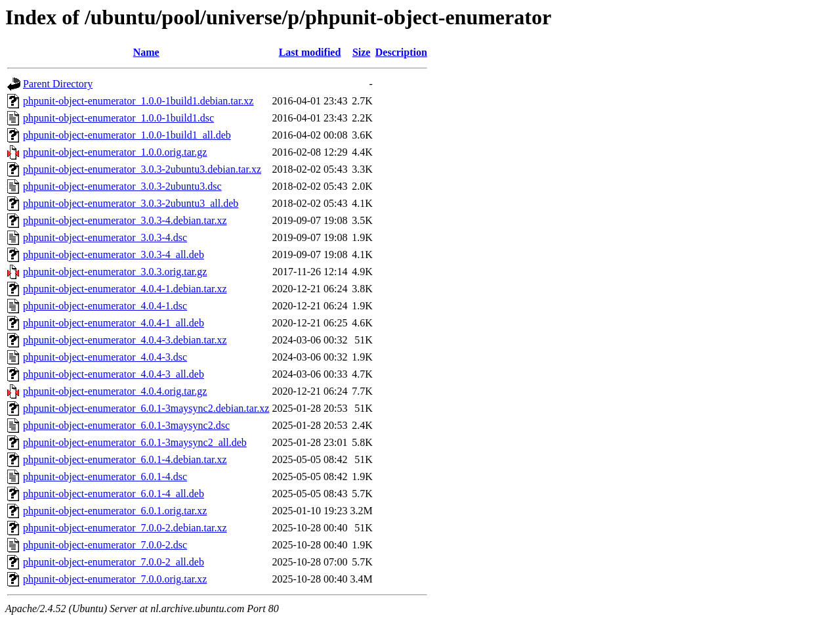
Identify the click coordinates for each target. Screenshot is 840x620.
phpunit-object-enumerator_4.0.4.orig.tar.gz (115, 391)
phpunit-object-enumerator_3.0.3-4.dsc (105, 237)
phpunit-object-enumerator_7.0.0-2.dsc (105, 545)
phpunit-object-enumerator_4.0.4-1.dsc (105, 306)
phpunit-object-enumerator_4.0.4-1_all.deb (114, 323)
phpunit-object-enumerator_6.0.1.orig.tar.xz (115, 511)
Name (146, 52)
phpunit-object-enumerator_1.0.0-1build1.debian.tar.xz (138, 101)
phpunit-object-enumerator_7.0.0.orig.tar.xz (115, 579)
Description (401, 52)
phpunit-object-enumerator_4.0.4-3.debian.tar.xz (125, 340)
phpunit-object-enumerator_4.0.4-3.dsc (105, 357)
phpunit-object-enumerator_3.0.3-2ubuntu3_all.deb (131, 203)
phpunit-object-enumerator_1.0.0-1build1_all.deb (127, 135)
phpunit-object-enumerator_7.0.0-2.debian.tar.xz (125, 528)
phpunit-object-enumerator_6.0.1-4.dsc (105, 476)
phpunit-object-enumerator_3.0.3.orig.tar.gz (115, 272)
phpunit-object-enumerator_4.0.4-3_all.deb (114, 374)
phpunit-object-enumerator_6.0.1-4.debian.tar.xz (125, 459)
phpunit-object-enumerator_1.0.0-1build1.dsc (118, 118)
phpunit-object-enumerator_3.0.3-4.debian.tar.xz (125, 220)
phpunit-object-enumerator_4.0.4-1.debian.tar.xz (125, 289)
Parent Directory (58, 84)
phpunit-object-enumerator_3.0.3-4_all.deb (114, 255)
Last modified (310, 52)
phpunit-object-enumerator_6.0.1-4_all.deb (114, 494)
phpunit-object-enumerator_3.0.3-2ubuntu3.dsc (122, 186)
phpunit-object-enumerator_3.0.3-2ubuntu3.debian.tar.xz (142, 169)
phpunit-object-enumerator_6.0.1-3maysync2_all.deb (135, 442)
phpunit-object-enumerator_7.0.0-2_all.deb (114, 562)
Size (362, 52)
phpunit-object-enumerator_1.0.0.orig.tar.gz (115, 152)
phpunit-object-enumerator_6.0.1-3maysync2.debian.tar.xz (146, 408)
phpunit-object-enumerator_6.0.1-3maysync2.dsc (126, 425)
